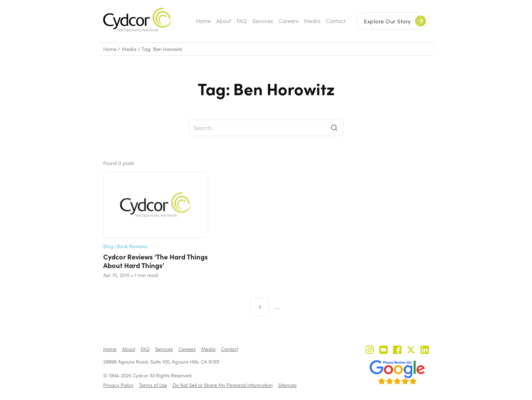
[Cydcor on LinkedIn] (425, 351)
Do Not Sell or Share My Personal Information (223, 385)
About (224, 21)
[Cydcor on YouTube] (383, 351)
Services (263, 21)
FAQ (242, 21)
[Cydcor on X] (411, 351)
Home (203, 21)
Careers (289, 21)
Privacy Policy (118, 385)
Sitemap (287, 385)
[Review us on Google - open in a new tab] (397, 372)
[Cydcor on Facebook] (397, 351)
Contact (336, 21)
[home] (138, 20)
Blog (108, 255)
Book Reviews (132, 255)
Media (312, 21)
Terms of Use (153, 385)
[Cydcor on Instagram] (370, 351)
